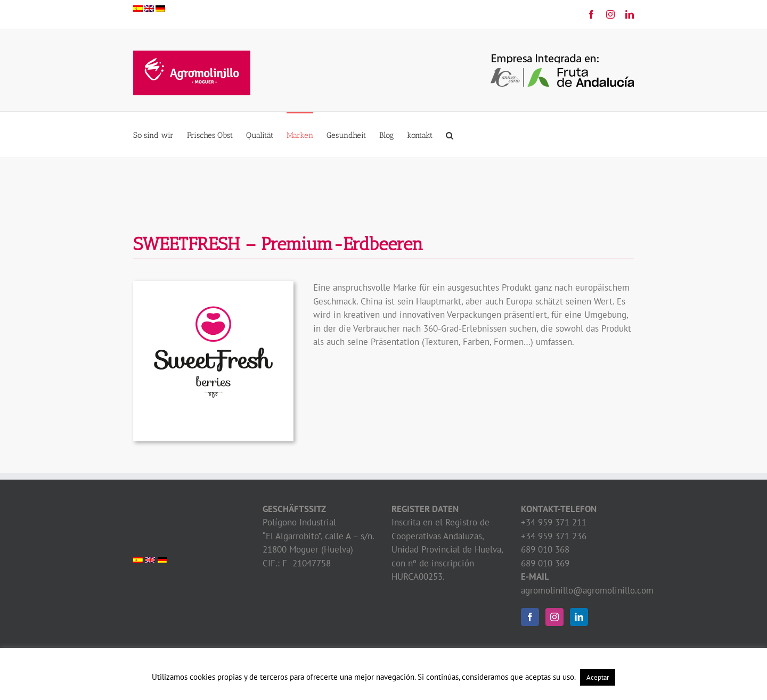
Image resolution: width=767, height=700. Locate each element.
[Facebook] (530, 617)
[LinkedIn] (579, 617)
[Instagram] (554, 617)
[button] (450, 135)
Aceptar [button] (598, 677)
